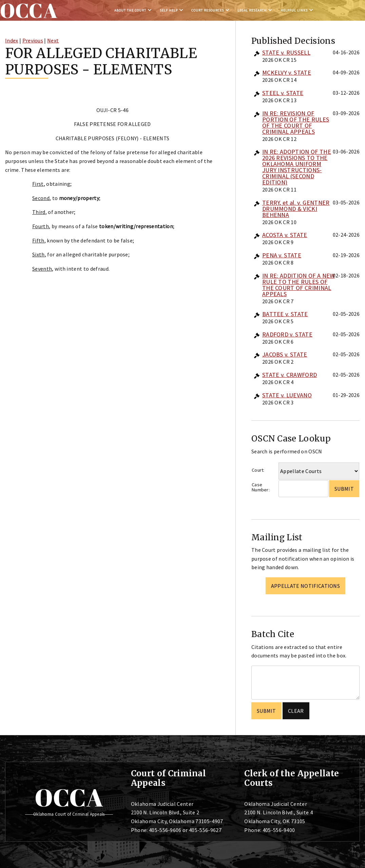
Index (12, 40)
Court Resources (208, 10)
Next (53, 40)
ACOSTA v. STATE (285, 235)
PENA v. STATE (282, 255)
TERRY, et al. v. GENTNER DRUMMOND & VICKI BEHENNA (296, 209)
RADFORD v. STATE (287, 334)
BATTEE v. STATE (285, 314)
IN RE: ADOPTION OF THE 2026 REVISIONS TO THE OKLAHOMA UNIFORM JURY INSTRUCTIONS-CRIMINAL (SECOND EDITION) (297, 167)
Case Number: (261, 487)
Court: (258, 470)
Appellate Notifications (305, 586)
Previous (33, 40)
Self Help (169, 10)
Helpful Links (294, 10)
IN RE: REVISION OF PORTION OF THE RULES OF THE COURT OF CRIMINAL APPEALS (296, 122)
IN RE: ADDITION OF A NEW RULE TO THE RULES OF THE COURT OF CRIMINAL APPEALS (299, 285)
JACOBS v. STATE (285, 354)
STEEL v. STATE (283, 93)
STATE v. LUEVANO (287, 395)
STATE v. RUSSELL (286, 52)
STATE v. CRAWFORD (290, 375)
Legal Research (252, 10)
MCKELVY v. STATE (287, 73)
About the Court (130, 10)
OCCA (69, 797)
